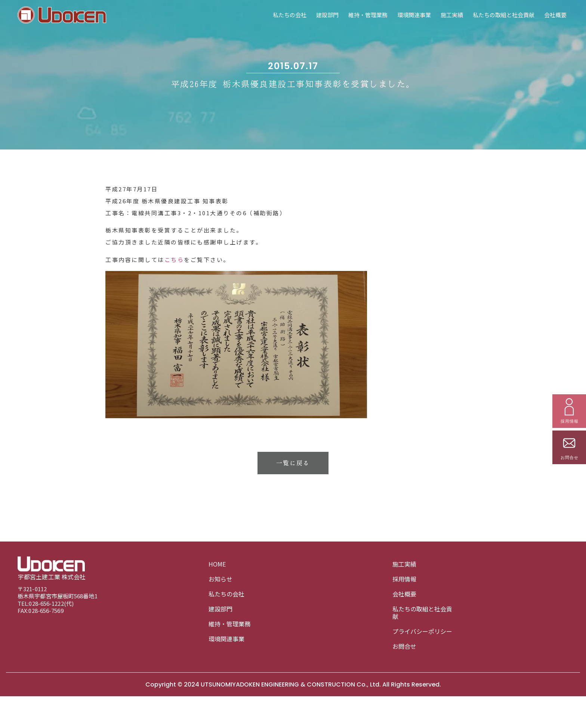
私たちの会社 (290, 15)
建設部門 (327, 15)
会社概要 (555, 15)
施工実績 (452, 15)
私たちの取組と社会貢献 (504, 15)
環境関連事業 (414, 15)
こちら (174, 311)
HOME (217, 564)
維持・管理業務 (368, 15)
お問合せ (404, 646)
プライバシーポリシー (422, 631)
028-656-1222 (46, 603)
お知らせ (220, 579)
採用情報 (404, 579)
